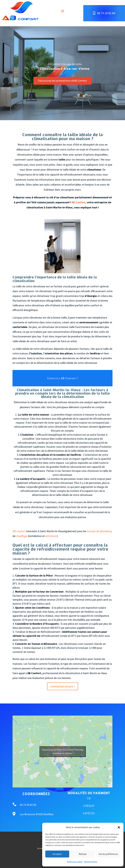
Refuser (83, 854)
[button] (119, 827)
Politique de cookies (75, 862)
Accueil (41, 848)
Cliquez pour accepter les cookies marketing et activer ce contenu (62, 751)
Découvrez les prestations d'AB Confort (62, 81)
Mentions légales (91, 862)
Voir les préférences (108, 854)
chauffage (22, 536)
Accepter (57, 854)
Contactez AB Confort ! (62, 378)
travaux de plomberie (99, 531)
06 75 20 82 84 (106, 13)
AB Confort (78, 202)
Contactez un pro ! (63, 686)
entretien (51, 536)
